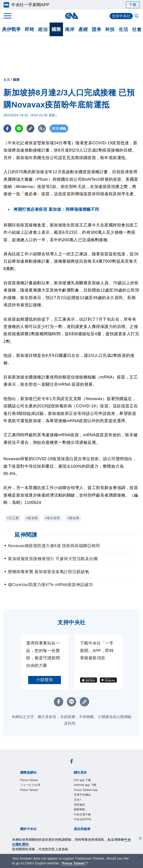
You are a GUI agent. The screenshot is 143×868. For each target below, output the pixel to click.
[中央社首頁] (71, 16)
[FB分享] (7, 128)
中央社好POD (83, 819)
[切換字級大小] (42, 128)
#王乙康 (13, 518)
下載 (133, 5)
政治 (43, 29)
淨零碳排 (80, 805)
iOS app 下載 (83, 780)
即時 (29, 29)
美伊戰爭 (11, 29)
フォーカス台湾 (30, 785)
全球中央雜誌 (82, 795)
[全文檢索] (137, 16)
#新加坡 (32, 518)
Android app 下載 (85, 785)
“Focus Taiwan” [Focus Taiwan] (74, 863)
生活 (123, 29)
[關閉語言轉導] (140, 858)
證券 (97, 29)
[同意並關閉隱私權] (140, 839)
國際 (56, 29)
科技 (110, 29)
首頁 (7, 80)
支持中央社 (121, 16)
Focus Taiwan (29, 780)
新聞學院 (80, 810)
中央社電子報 (82, 815)
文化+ (78, 800)
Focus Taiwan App (86, 790)
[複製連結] (31, 128)
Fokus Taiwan (29, 790)
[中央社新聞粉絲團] (72, 762)
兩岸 (70, 29)
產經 (83, 29)
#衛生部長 (53, 518)
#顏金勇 (73, 518)
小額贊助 (45, 680)
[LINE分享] (19, 128)
